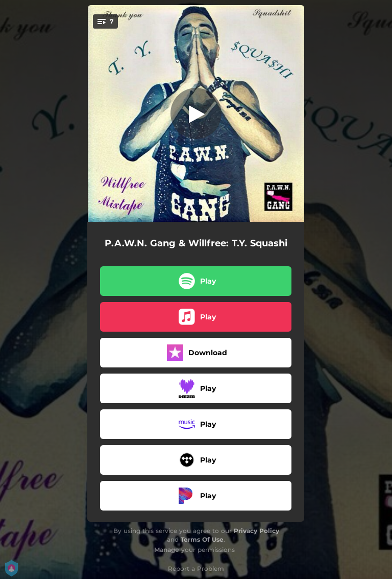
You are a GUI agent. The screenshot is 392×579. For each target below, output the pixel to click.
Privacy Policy (256, 531)
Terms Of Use (202, 539)
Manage (167, 550)
